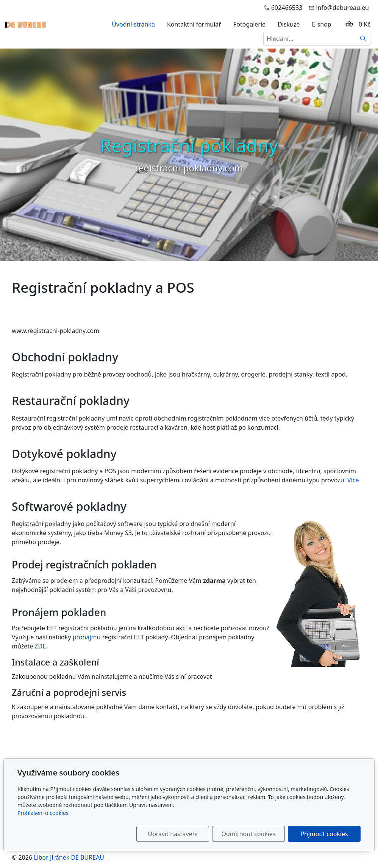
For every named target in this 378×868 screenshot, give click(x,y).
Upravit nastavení (173, 834)
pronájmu (87, 637)
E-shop (322, 24)
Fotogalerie (249, 24)
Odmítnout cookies (249, 834)
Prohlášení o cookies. (44, 813)
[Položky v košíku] (349, 24)
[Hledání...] (310, 39)
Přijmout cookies (324, 834)
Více (353, 480)
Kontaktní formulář (194, 24)
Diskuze (289, 24)
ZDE (40, 646)
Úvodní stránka (133, 24)
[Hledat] (363, 39)
